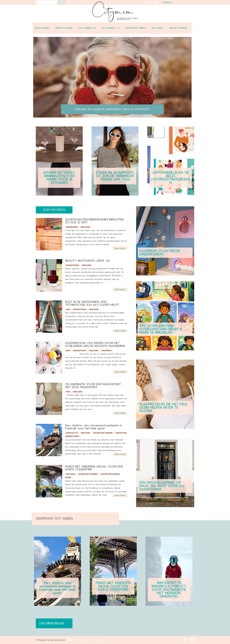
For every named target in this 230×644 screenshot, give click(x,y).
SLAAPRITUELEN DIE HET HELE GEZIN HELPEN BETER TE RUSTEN (163, 408)
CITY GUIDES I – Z (111, 28)
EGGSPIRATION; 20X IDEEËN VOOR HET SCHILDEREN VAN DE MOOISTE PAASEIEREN (95, 344)
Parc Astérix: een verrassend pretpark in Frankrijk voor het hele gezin (93, 427)
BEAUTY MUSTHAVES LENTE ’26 (87, 261)
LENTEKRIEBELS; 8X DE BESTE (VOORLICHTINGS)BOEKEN (171, 178)
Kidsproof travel (136, 28)
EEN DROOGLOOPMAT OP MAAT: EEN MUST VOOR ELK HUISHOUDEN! (162, 486)
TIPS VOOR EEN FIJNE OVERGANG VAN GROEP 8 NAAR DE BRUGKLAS (161, 329)
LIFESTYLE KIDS (42, 28)
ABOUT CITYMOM (178, 28)
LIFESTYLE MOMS (64, 28)
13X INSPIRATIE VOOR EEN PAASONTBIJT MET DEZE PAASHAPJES (93, 386)
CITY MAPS (157, 28)
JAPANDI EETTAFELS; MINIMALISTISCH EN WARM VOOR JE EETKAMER (59, 178)
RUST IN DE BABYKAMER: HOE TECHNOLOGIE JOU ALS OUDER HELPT (92, 303)
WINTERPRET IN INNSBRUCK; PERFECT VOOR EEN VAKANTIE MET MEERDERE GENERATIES (169, 590)
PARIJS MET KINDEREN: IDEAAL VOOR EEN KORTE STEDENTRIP (94, 468)
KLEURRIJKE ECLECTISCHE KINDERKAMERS (160, 253)
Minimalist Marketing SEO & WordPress (86, 640)
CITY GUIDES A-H (87, 28)
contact (168, 3)
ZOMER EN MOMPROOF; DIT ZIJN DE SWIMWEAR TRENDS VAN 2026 (115, 176)
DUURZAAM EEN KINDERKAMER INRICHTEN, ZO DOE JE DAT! (95, 221)
